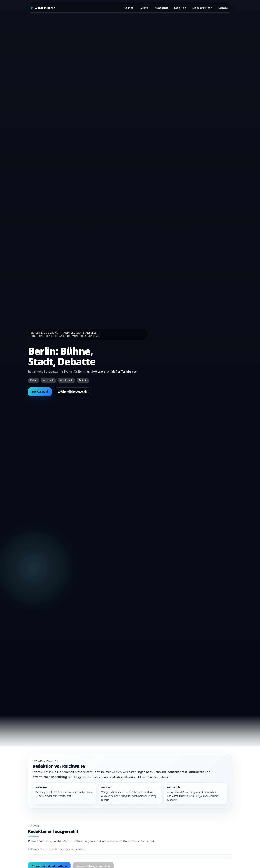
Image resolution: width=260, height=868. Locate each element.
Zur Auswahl (40, 392)
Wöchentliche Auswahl (73, 392)
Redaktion (180, 8)
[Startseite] (43, 8)
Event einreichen (202, 8)
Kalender (129, 8)
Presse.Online (89, 336)
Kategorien (161, 8)
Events (145, 8)
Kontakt (223, 8)
